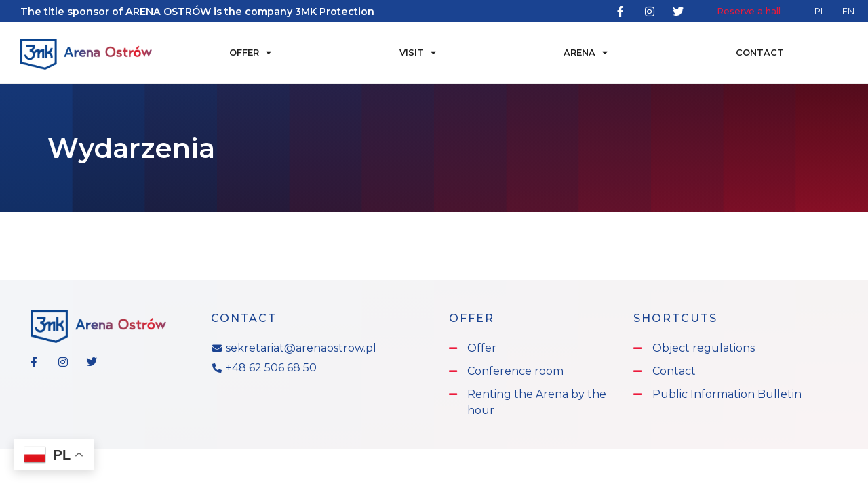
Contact (760, 53)
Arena (586, 53)
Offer (250, 53)
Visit (418, 53)
